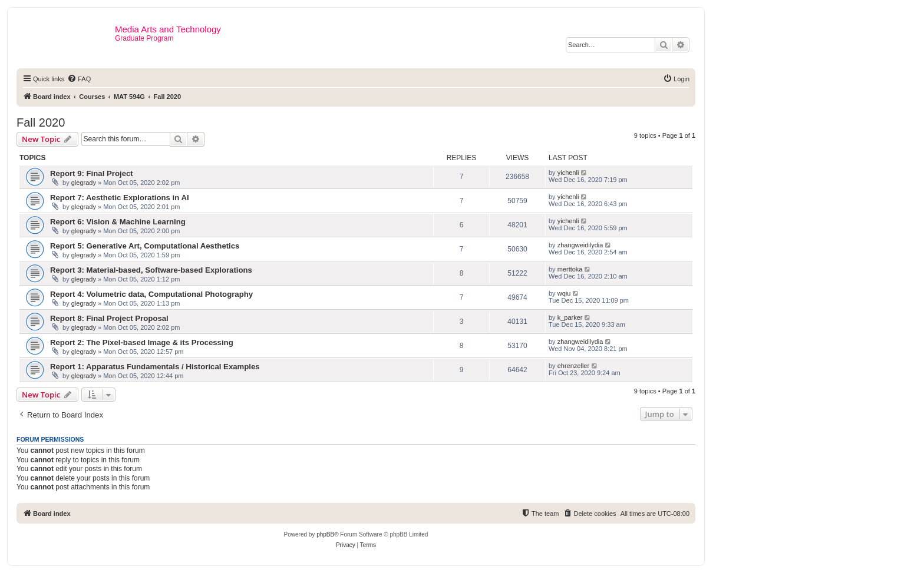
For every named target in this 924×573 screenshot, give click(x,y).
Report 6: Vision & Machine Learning (118, 222)
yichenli (568, 173)
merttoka (570, 269)
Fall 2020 (41, 122)
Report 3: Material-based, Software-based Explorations (151, 270)
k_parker (570, 317)
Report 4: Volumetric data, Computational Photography (151, 294)
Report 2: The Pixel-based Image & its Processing (142, 342)
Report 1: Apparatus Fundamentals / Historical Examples (155, 367)
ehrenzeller (573, 366)
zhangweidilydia (580, 245)
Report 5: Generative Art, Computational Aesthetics (145, 246)
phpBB (325, 534)
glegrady (84, 183)
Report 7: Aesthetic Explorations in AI (120, 198)
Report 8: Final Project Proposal (109, 318)
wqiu (564, 293)
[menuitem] (79, 79)
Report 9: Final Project (92, 173)
